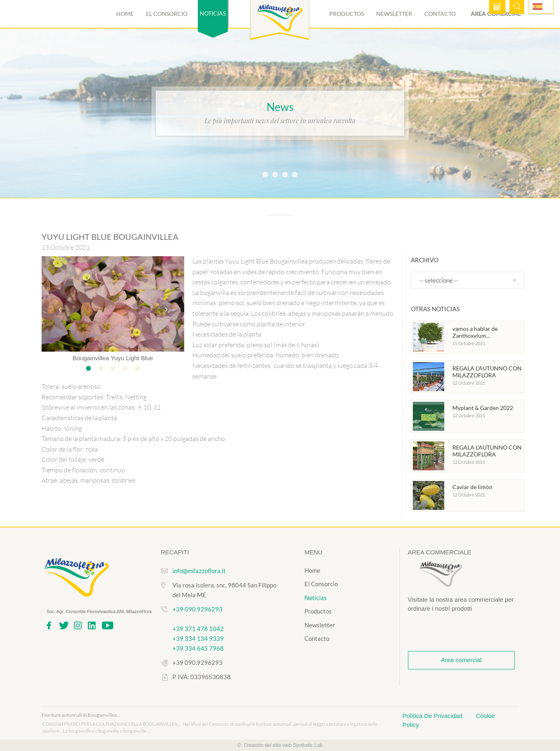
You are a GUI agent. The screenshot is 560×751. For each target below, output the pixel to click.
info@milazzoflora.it (199, 571)
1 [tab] (88, 369)
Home (125, 14)
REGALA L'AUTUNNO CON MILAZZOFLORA (487, 372)
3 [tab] (113, 369)
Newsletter (394, 14)
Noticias (316, 598)
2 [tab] (101, 369)
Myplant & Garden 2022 (483, 408)
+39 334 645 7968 (198, 648)
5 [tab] (137, 369)
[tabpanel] (113, 309)
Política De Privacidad (433, 716)
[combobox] (468, 280)
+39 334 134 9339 (198, 638)
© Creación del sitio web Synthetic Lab (280, 745)
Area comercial (461, 660)
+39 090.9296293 (197, 609)
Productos (347, 14)
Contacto (440, 14)
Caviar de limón (472, 487)
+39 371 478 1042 (198, 629)
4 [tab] (125, 369)
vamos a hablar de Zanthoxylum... (475, 332)
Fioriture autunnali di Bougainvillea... (81, 715)
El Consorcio (167, 14)
